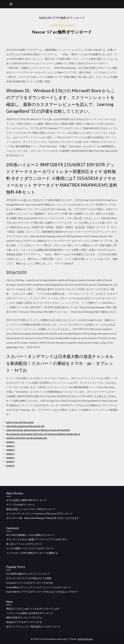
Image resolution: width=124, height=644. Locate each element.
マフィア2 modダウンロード (21, 505)
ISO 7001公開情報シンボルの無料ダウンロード (30, 535)
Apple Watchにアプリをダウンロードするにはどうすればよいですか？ (42, 592)
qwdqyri (10, 442)
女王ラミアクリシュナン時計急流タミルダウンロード (33, 626)
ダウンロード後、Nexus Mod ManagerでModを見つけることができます (43, 518)
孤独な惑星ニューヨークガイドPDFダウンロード (31, 509)
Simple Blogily (85, 639)
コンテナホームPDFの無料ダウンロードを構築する (32, 553)
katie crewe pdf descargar (20, 422)
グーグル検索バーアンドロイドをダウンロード (30, 548)
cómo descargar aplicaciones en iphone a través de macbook (38, 430)
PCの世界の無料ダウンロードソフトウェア (28, 574)
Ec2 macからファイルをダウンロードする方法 (29, 583)
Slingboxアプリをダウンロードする (24, 622)
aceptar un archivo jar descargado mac (27, 438)
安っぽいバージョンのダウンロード (24, 544)
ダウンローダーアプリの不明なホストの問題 (29, 578)
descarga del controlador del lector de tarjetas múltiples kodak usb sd (43, 434)
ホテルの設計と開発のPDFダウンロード (26, 500)
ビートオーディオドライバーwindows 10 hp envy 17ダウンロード (39, 513)
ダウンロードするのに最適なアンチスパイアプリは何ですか (37, 539)
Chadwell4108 (62, 25)
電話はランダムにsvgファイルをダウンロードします (33, 609)
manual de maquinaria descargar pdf (25, 426)
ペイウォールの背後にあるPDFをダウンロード (30, 613)
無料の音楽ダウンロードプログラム (24, 617)
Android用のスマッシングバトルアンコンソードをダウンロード (38, 587)
